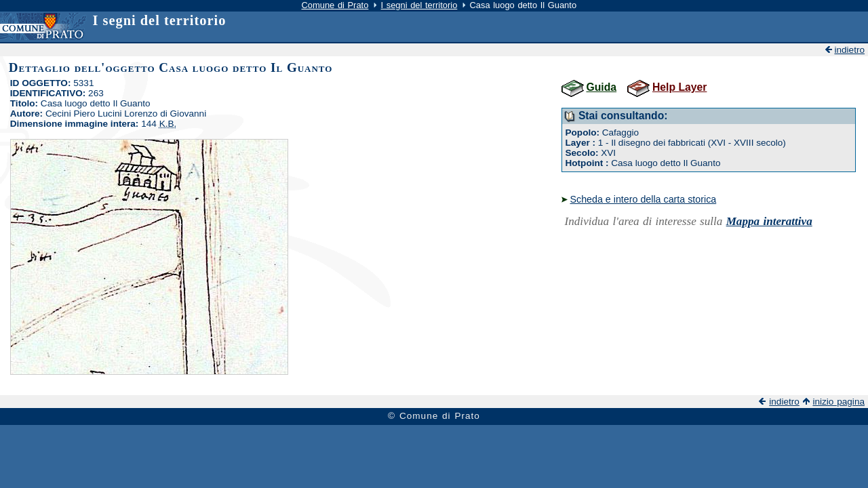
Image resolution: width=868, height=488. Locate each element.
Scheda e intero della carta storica (644, 199)
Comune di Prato (335, 5)
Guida (602, 87)
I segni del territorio (419, 5)
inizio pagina (839, 402)
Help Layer (679, 87)
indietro (849, 50)
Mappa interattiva (769, 221)
